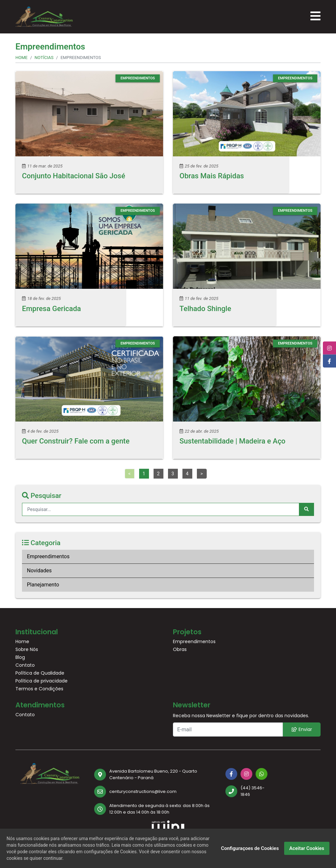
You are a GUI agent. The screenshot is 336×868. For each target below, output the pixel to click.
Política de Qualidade (40, 673)
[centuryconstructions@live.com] (155, 792)
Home (21, 58)
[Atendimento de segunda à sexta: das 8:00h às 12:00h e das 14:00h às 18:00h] (155, 809)
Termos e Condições (39, 689)
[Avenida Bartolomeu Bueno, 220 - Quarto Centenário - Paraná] (155, 774)
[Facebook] (231, 774)
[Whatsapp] (262, 774)
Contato (25, 665)
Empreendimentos (48, 556)
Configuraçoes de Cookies (250, 848)
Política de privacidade (42, 681)
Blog (20, 657)
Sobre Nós (27, 649)
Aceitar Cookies (307, 848)
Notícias (44, 58)
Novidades (39, 571)
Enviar (302, 729)
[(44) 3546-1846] (247, 791)
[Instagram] (246, 774)
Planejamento (43, 585)
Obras (180, 649)
